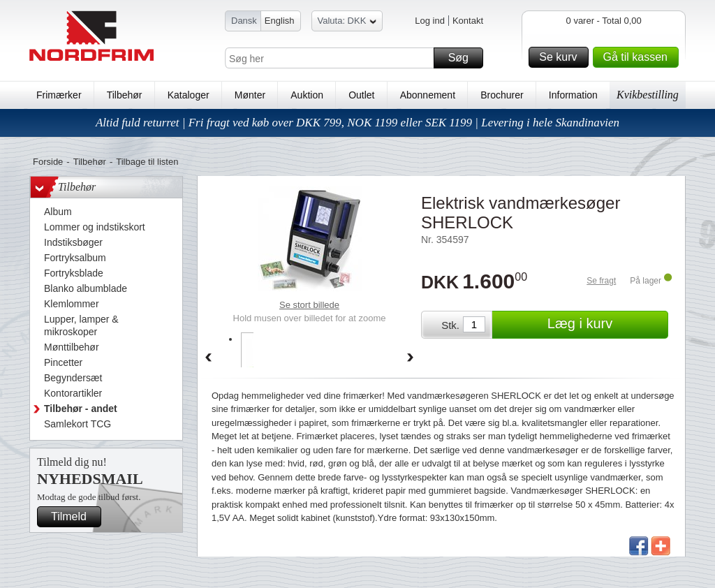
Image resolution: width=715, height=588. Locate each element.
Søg (464, 58)
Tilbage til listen (147, 162)
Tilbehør (125, 95)
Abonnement (428, 95)
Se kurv (561, 57)
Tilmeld (74, 517)
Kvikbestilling (648, 95)
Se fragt (601, 281)
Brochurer (502, 95)
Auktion (307, 95)
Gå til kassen (639, 57)
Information (573, 95)
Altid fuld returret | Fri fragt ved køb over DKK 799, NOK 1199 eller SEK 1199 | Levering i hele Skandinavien (357, 123)
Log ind (430, 21)
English (280, 21)
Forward (411, 358)
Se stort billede (309, 305)
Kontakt (468, 21)
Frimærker (59, 95)
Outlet (361, 95)
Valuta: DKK (347, 23)
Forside (48, 162)
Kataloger (189, 95)
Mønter (250, 95)
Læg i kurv (606, 325)
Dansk (244, 21)
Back (208, 358)
